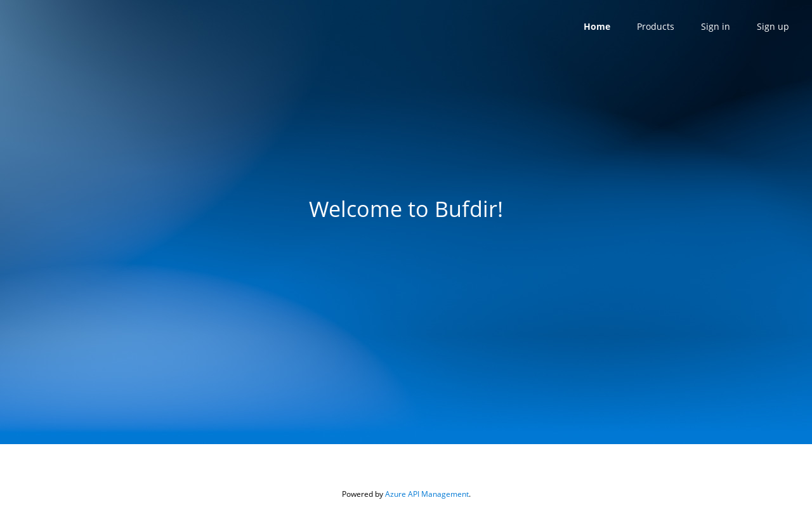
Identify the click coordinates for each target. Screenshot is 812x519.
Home (597, 26)
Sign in (716, 26)
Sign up (773, 26)
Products (656, 26)
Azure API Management (427, 494)
